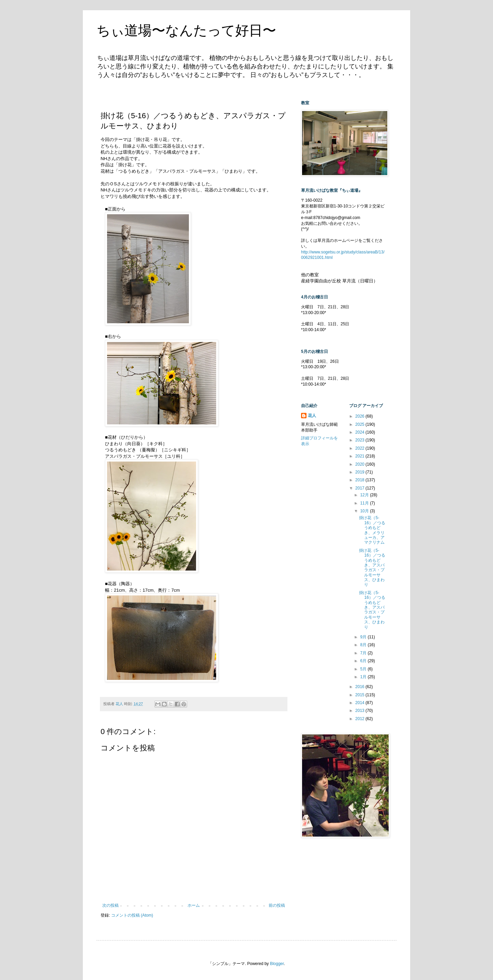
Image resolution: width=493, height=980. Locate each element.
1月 (364, 677)
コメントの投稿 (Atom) (132, 915)
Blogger (277, 964)
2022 (360, 448)
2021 (360, 456)
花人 (312, 416)
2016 (360, 687)
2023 (360, 440)
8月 (364, 645)
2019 (360, 472)
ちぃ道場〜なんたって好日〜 (186, 30)
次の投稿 (110, 905)
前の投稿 (277, 905)
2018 (360, 480)
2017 (360, 488)
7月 (364, 653)
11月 (365, 503)
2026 (360, 416)
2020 (360, 464)
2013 (360, 711)
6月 (364, 661)
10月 (365, 511)
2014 (360, 703)
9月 (364, 637)
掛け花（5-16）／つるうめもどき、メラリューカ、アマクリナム (372, 530)
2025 (360, 424)
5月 (364, 669)
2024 (360, 432)
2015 (360, 695)
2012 (360, 719)
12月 (365, 495)
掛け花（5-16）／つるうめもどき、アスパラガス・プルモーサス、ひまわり (372, 568)
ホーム (194, 905)
